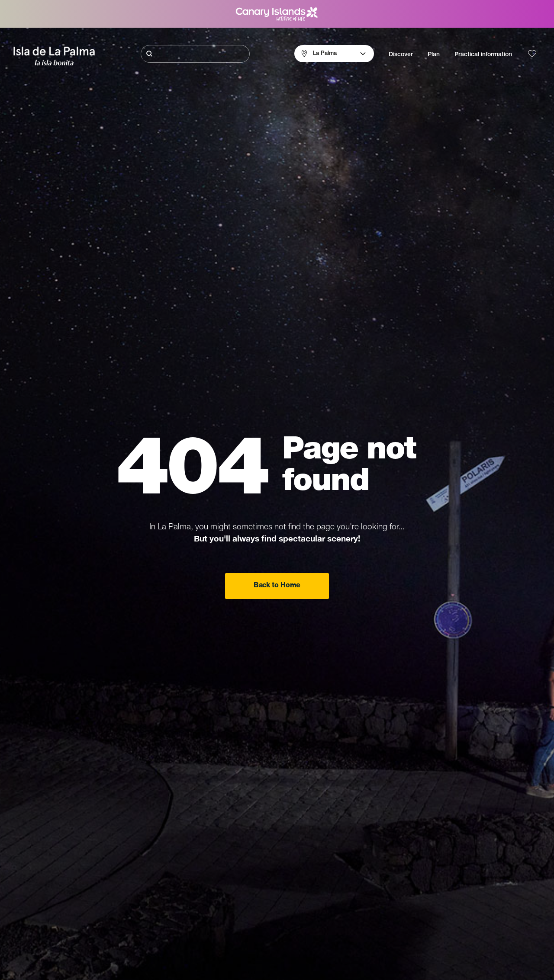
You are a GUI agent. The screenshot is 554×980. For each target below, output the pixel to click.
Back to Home (277, 586)
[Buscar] (195, 54)
